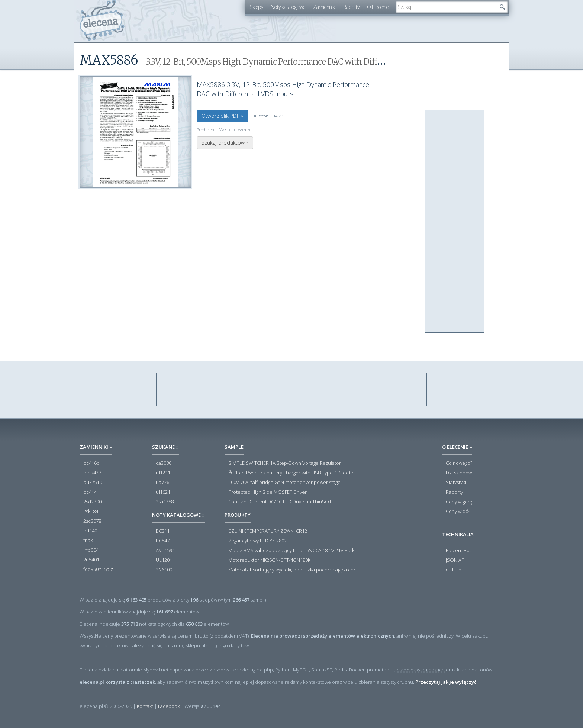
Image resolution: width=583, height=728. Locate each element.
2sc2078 (92, 521)
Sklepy (256, 7)
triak (88, 541)
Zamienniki (324, 7)
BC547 (163, 541)
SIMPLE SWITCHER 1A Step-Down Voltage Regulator (285, 463)
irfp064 (91, 550)
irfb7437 (92, 473)
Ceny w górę (459, 502)
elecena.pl (102, 21)
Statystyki (456, 483)
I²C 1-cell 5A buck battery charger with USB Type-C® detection (293, 473)
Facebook (169, 706)
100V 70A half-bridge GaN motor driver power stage (284, 483)
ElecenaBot (458, 551)
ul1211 (163, 473)
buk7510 (93, 483)
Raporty (351, 7)
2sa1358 (165, 502)
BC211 (163, 531)
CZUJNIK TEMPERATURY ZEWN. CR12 (268, 531)
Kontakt (145, 706)
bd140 (90, 531)
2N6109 (164, 570)
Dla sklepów (459, 473)
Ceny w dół (458, 512)
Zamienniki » (96, 447)
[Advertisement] (455, 222)
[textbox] (446, 7)
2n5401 (91, 560)
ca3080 (164, 463)
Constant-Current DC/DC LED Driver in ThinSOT (280, 502)
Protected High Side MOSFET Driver (268, 492)
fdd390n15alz (98, 570)
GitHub (454, 570)
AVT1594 (165, 551)
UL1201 (164, 560)
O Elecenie (378, 7)
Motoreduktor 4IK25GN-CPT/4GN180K (269, 560)
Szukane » (165, 447)
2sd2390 (92, 502)
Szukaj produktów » (225, 143)
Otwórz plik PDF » (222, 116)
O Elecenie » (457, 447)
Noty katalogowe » (178, 515)
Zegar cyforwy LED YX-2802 (257, 541)
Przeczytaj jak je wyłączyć (446, 682)
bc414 (90, 492)
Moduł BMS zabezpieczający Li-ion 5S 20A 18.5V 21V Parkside (293, 551)
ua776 (162, 483)
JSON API (456, 560)
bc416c (91, 463)
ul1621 (163, 492)
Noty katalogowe (288, 7)
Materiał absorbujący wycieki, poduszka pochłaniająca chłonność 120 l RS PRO (293, 570)
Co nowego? (459, 463)
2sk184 (91, 512)
